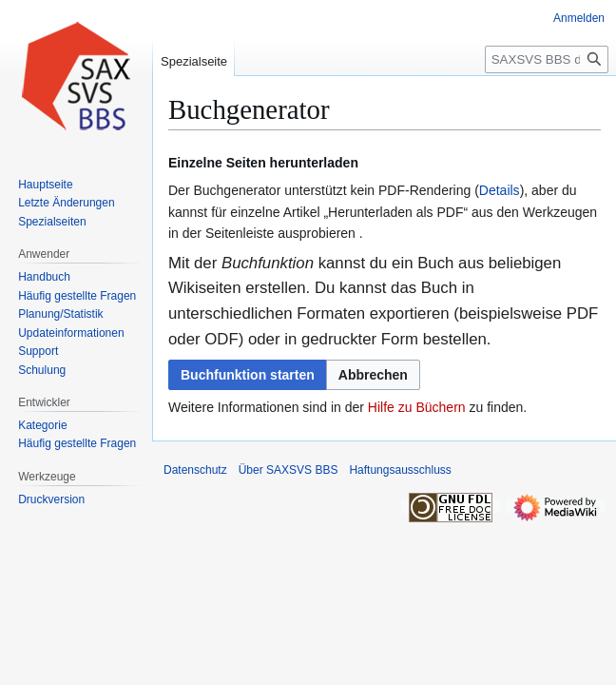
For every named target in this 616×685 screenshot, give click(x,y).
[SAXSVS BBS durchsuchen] (547, 59)
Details (500, 190)
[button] (373, 375)
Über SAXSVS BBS (289, 470)
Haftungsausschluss (400, 470)
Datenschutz (195, 470)
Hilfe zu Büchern (417, 407)
